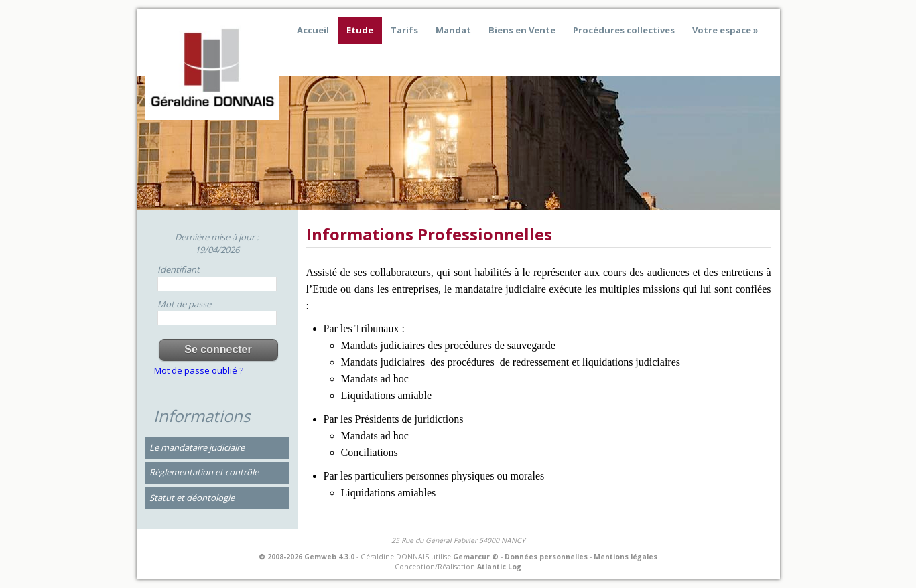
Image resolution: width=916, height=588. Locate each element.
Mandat (453, 30)
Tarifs (404, 30)
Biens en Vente (522, 30)
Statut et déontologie (192, 498)
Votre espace (722, 30)
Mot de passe (184, 304)
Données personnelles (546, 557)
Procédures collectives (624, 30)
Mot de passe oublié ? (199, 370)
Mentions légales (626, 557)
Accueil (313, 30)
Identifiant (179, 269)
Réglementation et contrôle (204, 472)
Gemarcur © (476, 557)
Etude (360, 30)
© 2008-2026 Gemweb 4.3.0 (307, 557)
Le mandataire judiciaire (197, 447)
